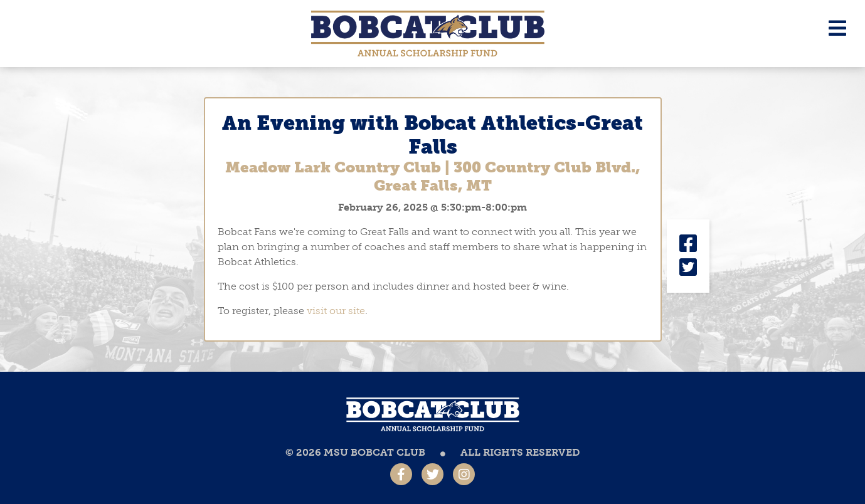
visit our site (336, 311)
